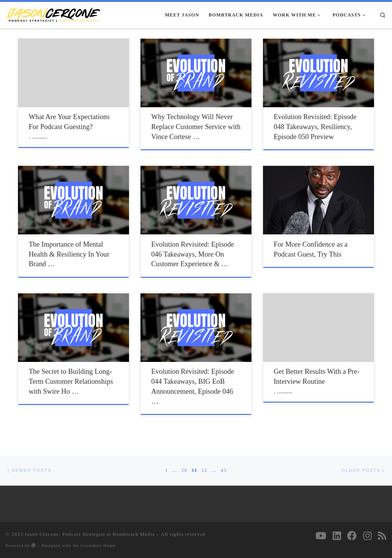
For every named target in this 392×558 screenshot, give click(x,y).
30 (184, 470)
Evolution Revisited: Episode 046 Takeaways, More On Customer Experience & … (193, 254)
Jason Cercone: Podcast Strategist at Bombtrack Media (90, 534)
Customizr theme (98, 545)
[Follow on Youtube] (321, 536)
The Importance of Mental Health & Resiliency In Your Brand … (69, 254)
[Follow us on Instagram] (367, 536)
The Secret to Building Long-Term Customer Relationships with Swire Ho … (71, 381)
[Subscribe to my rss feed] (382, 536)
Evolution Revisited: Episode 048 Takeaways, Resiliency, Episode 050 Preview (315, 127)
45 (224, 470)
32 (204, 470)
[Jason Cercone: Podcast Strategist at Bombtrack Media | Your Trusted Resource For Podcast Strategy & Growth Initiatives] (54, 14)
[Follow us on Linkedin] (337, 536)
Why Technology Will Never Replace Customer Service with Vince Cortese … (196, 127)
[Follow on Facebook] (352, 536)
